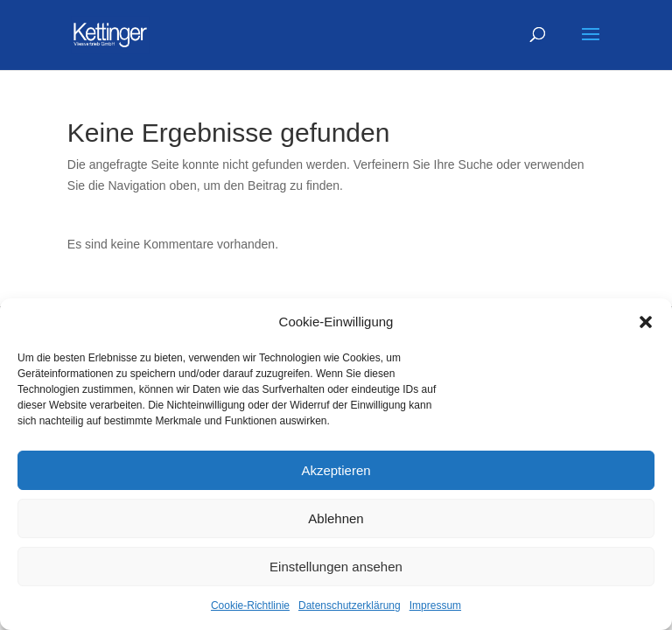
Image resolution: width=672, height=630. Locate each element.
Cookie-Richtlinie (250, 605)
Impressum (435, 605)
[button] (646, 322)
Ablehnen (336, 518)
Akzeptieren (336, 470)
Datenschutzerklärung (350, 605)
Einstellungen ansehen (336, 567)
